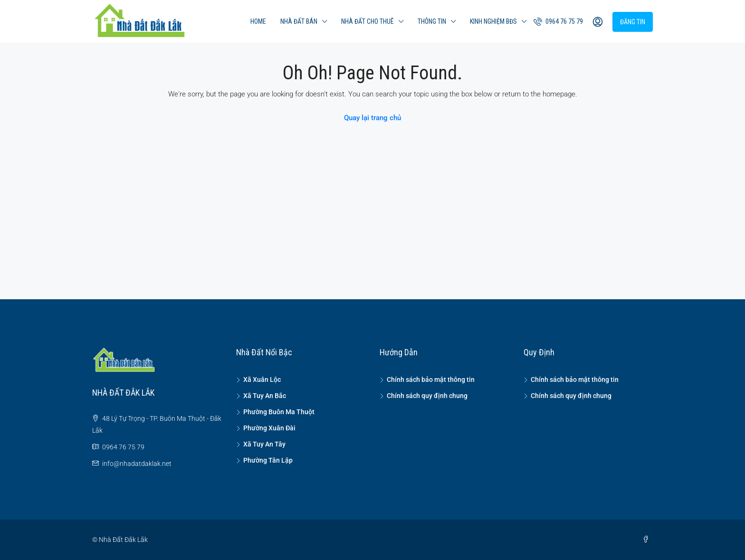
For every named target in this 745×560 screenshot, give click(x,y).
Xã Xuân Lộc (262, 380)
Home (258, 21)
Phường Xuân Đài (269, 428)
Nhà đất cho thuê (368, 21)
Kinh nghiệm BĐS (493, 21)
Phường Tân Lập (268, 460)
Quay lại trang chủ (372, 118)
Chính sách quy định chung (427, 396)
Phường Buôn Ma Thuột (279, 412)
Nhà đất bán (299, 21)
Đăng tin (633, 22)
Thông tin (432, 21)
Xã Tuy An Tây (264, 444)
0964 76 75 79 (558, 21)
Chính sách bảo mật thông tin (431, 380)
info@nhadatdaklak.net (137, 464)
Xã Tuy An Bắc (265, 396)
